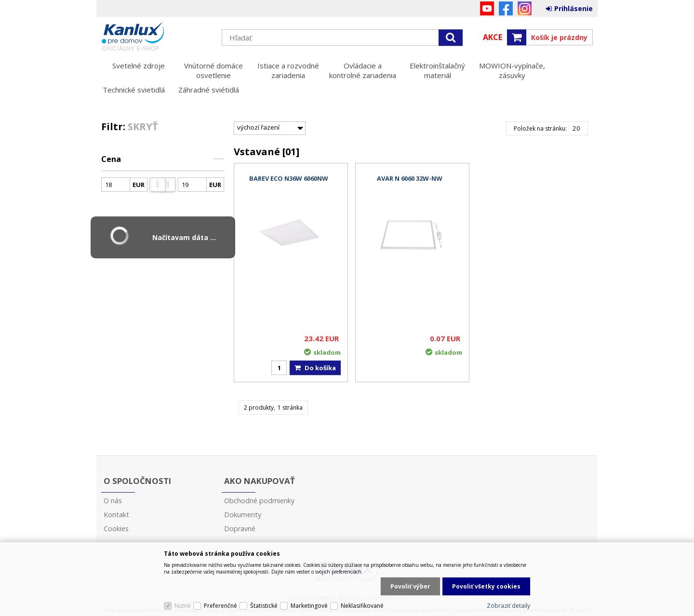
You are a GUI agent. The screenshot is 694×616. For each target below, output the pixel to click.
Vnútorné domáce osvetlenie (214, 70)
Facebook (506, 8)
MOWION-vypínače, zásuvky (512, 70)
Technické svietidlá (134, 90)
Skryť (143, 127)
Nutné (183, 606)
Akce (493, 37)
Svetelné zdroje (139, 66)
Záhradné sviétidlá (209, 90)
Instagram (525, 8)
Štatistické (264, 606)
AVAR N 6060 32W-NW (410, 178)
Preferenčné (220, 606)
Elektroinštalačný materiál (437, 70)
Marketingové (309, 606)
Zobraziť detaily (508, 606)
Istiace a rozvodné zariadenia (288, 70)
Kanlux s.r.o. (157, 37)
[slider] (158, 185)
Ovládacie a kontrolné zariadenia (363, 70)
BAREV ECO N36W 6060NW (289, 178)
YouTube (487, 8)
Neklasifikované (362, 606)
